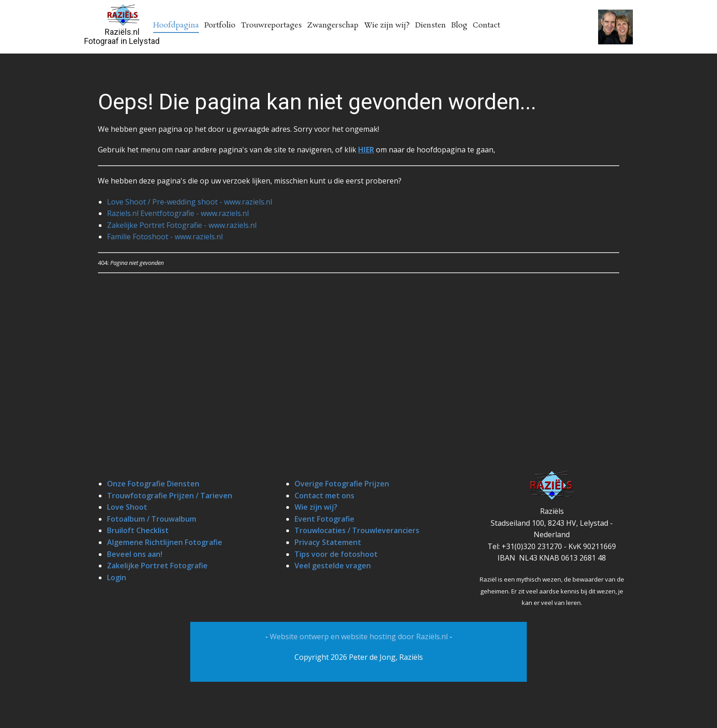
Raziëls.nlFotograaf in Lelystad (122, 36)
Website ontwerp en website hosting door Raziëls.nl (360, 636)
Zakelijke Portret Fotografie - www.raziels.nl (182, 225)
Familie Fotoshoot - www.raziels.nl (165, 237)
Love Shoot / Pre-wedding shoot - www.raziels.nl (190, 202)
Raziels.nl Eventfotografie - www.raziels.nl (178, 213)
